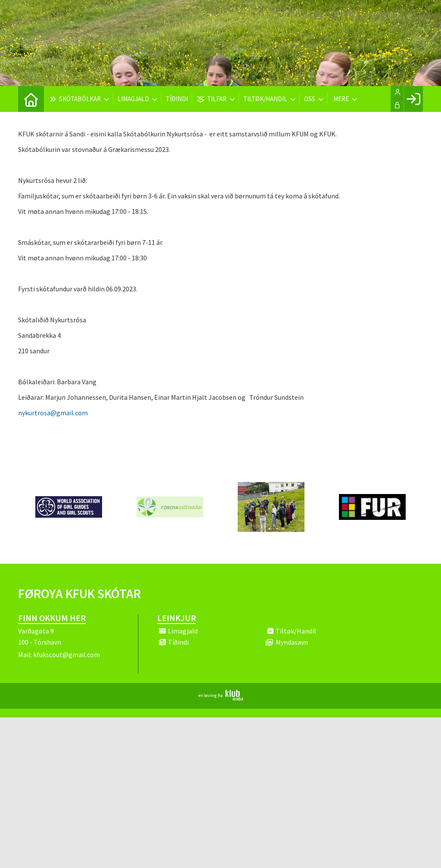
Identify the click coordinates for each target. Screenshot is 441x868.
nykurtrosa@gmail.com (53, 413)
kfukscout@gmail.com (67, 655)
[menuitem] (31, 99)
